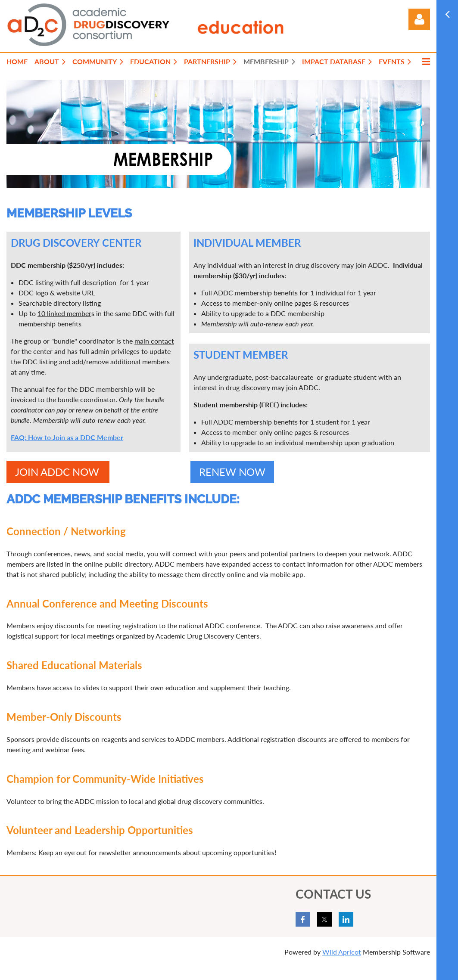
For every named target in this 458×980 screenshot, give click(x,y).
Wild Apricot (342, 952)
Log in (419, 19)
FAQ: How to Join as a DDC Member (67, 437)
